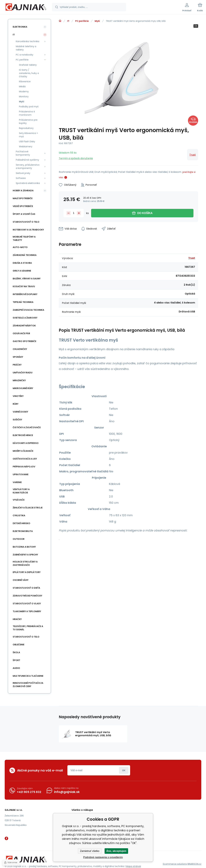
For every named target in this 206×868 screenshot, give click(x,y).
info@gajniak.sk (67, 792)
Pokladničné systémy (27, 160)
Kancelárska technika (28, 41)
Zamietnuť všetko (90, 851)
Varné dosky (20, 412)
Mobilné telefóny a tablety (26, 48)
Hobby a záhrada (23, 191)
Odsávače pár (21, 333)
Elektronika (20, 27)
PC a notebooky (25, 55)
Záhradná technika (25, 255)
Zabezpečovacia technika (28, 310)
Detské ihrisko (21, 523)
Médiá (22, 86)
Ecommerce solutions (175, 864)
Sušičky (17, 420)
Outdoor (19, 539)
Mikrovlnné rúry (23, 388)
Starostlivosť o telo (26, 222)
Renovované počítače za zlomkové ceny (28, 685)
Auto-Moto (20, 247)
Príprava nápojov (24, 467)
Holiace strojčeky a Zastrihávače (25, 563)
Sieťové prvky (23, 173)
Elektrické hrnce (23, 435)
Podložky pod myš (29, 107)
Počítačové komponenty (23, 153)
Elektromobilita (23, 531)
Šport (16, 660)
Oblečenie (18, 645)
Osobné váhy (21, 580)
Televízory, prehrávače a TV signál (28, 628)
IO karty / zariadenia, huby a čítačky (29, 73)
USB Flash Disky (27, 141)
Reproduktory (26, 128)
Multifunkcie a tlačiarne (28, 676)
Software (21, 178)
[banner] (26, 8)
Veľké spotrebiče (23, 206)
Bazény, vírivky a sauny (27, 279)
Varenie (17, 482)
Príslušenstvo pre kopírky (28, 122)
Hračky (17, 619)
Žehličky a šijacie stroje (28, 508)
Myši (97, 21)
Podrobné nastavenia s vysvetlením (103, 857)
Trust (193, 155)
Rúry (16, 404)
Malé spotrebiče (23, 198)
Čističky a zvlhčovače (27, 427)
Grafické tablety (28, 65)
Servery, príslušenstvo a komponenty (28, 166)
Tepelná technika (23, 302)
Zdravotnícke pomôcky (27, 596)
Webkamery (26, 146)
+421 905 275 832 (29, 792)
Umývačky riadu (23, 373)
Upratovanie (21, 474)
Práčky (17, 365)
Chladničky (20, 349)
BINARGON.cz (194, 864)
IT (68, 21)
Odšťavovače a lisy (25, 459)
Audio (16, 668)
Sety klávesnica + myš (28, 135)
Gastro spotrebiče (24, 341)
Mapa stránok (133, 866)
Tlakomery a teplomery (27, 611)
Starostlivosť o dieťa (26, 588)
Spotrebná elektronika (28, 183)
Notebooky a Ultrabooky (28, 230)
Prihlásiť (124, 770)
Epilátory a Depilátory (27, 572)
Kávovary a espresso (26, 443)
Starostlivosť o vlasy (27, 604)
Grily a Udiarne (22, 271)
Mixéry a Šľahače (23, 451)
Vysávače (19, 500)
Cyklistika (19, 515)
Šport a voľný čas (24, 214)
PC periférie (82, 21)
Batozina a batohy (24, 547)
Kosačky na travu (24, 286)
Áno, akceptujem (116, 851)
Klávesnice (25, 81)
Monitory (24, 97)
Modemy (24, 92)
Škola (16, 652)
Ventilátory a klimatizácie (21, 491)
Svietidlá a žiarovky (25, 318)
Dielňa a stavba (22, 263)
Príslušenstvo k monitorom (27, 113)
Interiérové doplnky (25, 294)
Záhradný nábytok (24, 326)
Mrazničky (19, 380)
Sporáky (18, 357)
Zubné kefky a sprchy (25, 555)
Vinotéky (18, 396)
